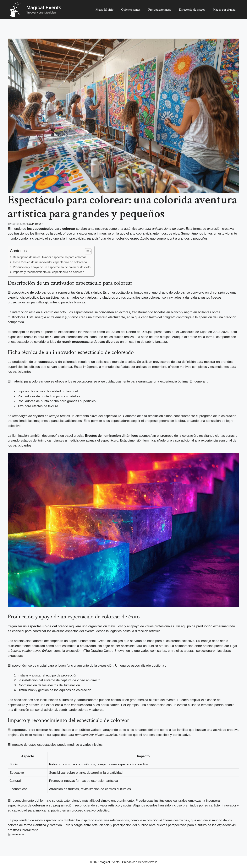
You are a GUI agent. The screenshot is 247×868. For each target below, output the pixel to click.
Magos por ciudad (224, 10)
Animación (19, 834)
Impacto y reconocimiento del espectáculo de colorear (48, 272)
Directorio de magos (192, 10)
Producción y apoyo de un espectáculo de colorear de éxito (52, 267)
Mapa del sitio (104, 10)
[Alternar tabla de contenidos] (86, 251)
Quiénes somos (131, 10)
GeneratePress (148, 862)
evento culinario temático (195, 705)
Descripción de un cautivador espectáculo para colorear (49, 257)
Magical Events (44, 8)
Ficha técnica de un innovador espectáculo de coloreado (50, 262)
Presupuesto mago (160, 10)
